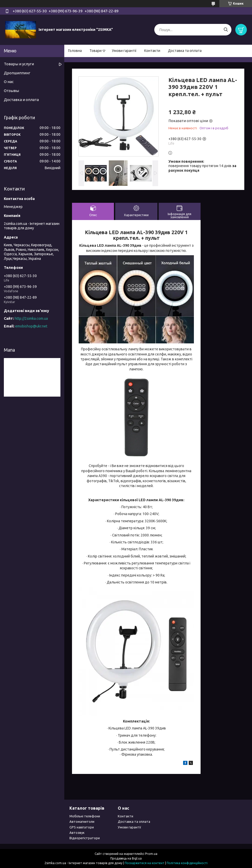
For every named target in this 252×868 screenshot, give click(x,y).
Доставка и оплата (21, 100)
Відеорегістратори (85, 838)
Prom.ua (151, 854)
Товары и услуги (19, 64)
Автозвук (77, 833)
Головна (75, 51)
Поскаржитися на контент (145, 863)
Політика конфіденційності (187, 863)
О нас (9, 82)
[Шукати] (226, 30)
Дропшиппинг (17, 73)
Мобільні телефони (85, 816)
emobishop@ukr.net (31, 326)
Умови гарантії (124, 51)
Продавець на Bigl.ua (126, 858)
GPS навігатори (82, 827)
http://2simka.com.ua (31, 318)
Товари (96, 51)
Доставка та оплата (185, 51)
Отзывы (11, 91)
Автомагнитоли (82, 821)
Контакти (152, 51)
